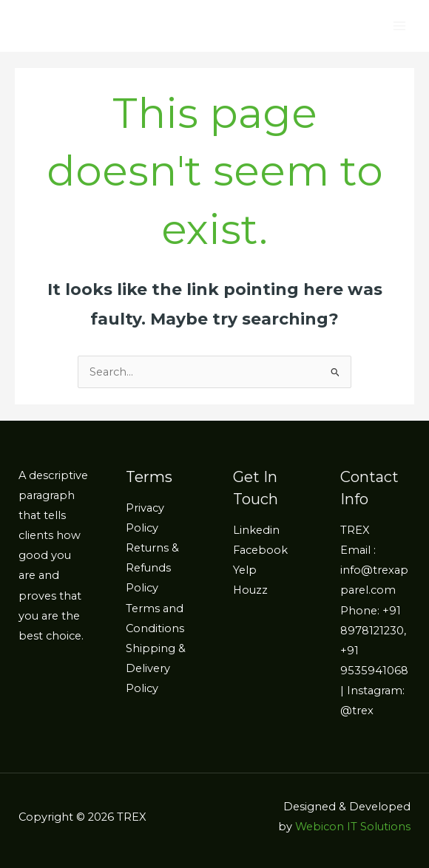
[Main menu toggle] (399, 26)
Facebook (260, 550)
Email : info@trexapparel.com (374, 570)
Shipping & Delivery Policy (156, 668)
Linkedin (256, 530)
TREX (355, 530)
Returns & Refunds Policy (152, 568)
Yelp (245, 570)
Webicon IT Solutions (353, 827)
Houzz (250, 590)
